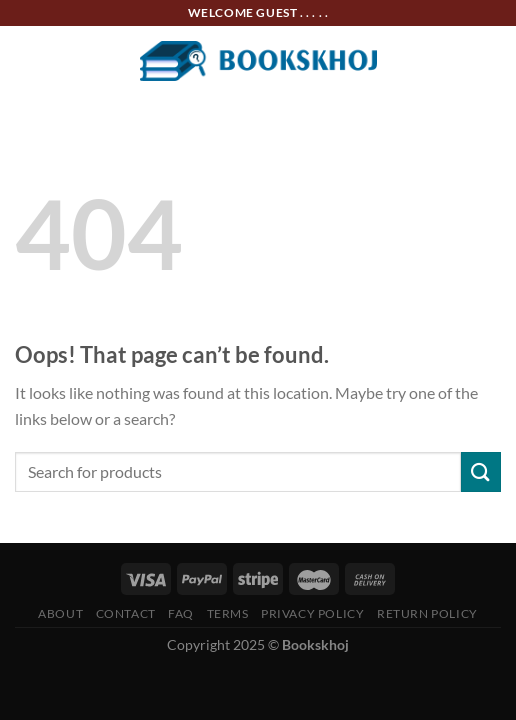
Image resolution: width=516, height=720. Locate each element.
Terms (228, 613)
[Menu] (27, 60)
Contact (126, 613)
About (60, 613)
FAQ (181, 613)
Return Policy (427, 613)
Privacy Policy (313, 613)
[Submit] (481, 471)
